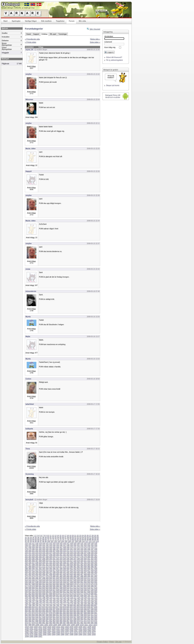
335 (61, 563)
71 (51, 539)
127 (68, 543)
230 (61, 553)
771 (44, 603)
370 (37, 567)
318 (75, 561)
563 (51, 584)
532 (89, 580)
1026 (80, 627)
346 (26, 565)
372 (44, 567)
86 (88, 539)
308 (40, 561)
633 (75, 590)
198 (96, 549)
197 (92, 549)
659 (92, 592)
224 (40, 553)
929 (82, 617)
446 (82, 572)
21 (75, 536)
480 (54, 576)
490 (89, 576)
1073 (76, 632)
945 (65, 619)
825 (85, 607)
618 (96, 588)
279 (85, 557)
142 (47, 545)
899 (51, 615)
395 (51, 568)
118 (37, 543)
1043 (85, 629)
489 (85, 576)
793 (47, 605)
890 (92, 613)
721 (89, 598)
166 (58, 547)
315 (65, 561)
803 (82, 605)
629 (61, 590)
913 (26, 617)
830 (30, 609)
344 (92, 563)
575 (92, 584)
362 (82, 565)
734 (61, 599)
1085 (58, 634)
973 (89, 621)
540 (44, 582)
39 (46, 537)
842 (71, 609)
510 (85, 578)
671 (61, 594)
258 (85, 555)
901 (58, 615)
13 (55, 536)
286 (37, 559)
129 (75, 543)
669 (54, 594)
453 (33, 574)
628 (58, 590)
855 (44, 611)
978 (33, 623)
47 (65, 537)
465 (75, 574)
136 (26, 545)
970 (78, 621)
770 (40, 603)
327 (33, 563)
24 (83, 536)
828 (96, 607)
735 (65, 599)
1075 (85, 632)
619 (26, 590)
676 (78, 594)
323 (92, 561)
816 (54, 607)
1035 (49, 629)
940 (47, 619)
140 (40, 545)
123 (54, 543)
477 (44, 576)
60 (98, 537)
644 (40, 592)
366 (96, 565)
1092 (89, 634)
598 (26, 588)
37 (41, 537)
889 (89, 613)
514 (26, 580)
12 (53, 536)
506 (71, 578)
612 (75, 588)
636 (85, 590)
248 (51, 555)
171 (75, 547)
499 (47, 578)
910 (89, 615)
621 (33, 590)
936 (33, 619)
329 (40, 563)
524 (61, 580)
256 (78, 555)
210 (65, 551)
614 (82, 588)
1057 (76, 630)
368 (30, 567)
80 (73, 539)
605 (51, 588)
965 (61, 621)
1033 (40, 629)
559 (37, 584)
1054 (62, 630)
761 (82, 601)
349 (37, 565)
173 (82, 547)
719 (82, 598)
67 (41, 539)
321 (85, 561)
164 (51, 547)
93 (31, 541)
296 (71, 559)
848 (92, 609)
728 (40, 599)
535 (26, 582)
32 (28, 537)
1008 (73, 625)
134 (92, 543)
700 (89, 596)
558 (33, 584)
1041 (76, 629)
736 (68, 599)
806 (92, 605)
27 (90, 536)
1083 (49, 634)
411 (33, 570)
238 (89, 553)
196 (89, 549)
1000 (37, 625)
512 (92, 578)
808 (26, 607)
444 (75, 572)
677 (82, 594)
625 (47, 590)
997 (26, 625)
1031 (31, 629)
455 (40, 574)
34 (33, 537)
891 (96, 613)
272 (61, 557)
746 (30, 601)
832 (37, 609)
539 (40, 582)
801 (75, 605)
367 (26, 567)
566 (61, 584)
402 (75, 568)
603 (44, 588)
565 (58, 584)
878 (51, 613)
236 (82, 553)
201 (33, 551)
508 (78, 578)
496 (37, 578)
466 (78, 574)
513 (96, 578)
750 (44, 601)
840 (65, 609)
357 (65, 565)
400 (68, 568)
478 (47, 576)
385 (89, 567)
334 (58, 563)
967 (68, 621)
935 (30, 619)
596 (92, 586)
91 (26, 541)
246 (44, 555)
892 (26, 615)
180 (33, 549)
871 (26, 613)
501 (54, 578)
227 (51, 553)
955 (26, 621)
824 (82, 607)
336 (65, 563)
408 (96, 568)
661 (26, 594)
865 (78, 611)
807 (96, 605)
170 (71, 547)
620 (30, 590)
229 (58, 553)
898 (47, 615)
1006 (64, 625)
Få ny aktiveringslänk (114, 60)
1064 (36, 632)
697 (78, 596)
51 (75, 537)
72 (53, 539)
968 (71, 621)
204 (44, 551)
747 (33, 601)
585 (54, 586)
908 (82, 615)
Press (112, 642)
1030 (27, 629)
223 (37, 553)
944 (61, 619)
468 (85, 574)
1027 (85, 627)
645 (44, 592)
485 (71, 576)
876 (44, 613)
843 (75, 609)
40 (48, 537)
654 (75, 592)
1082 (45, 634)
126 (65, 543)
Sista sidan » (95, 42)
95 (36, 541)
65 (36, 539)
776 (61, 603)
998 (30, 625)
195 (85, 549)
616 (89, 588)
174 (85, 547)
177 (96, 547)
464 (71, 574)
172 (78, 547)
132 (85, 543)
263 (30, 557)
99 (46, 541)
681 (96, 594)
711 (54, 598)
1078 (27, 634)
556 (26, 584)
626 (51, 590)
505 (68, 578)
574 (89, 584)
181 (37, 549)
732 (54, 599)
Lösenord (108, 42)
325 (26, 563)
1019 (49, 627)
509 (82, 578)
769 (37, 603)
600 (33, 588)
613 (78, 588)
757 (68, 601)
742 (89, 599)
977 (30, 623)
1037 (58, 629)
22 (78, 536)
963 (54, 621)
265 (37, 557)
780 (75, 603)
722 (92, 598)
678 (85, 594)
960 (44, 621)
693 (65, 596)
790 (37, 605)
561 (44, 584)
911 (92, 615)
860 (61, 611)
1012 (91, 625)
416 (51, 570)
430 (26, 572)
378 (65, 567)
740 (82, 599)
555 (96, 582)
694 (68, 596)
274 (68, 557)
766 (26, 603)
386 (92, 567)
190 (68, 549)
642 (33, 592)
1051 (49, 630)
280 (89, 557)
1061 (94, 630)
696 (75, 596)
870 (96, 611)
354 (54, 565)
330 (44, 563)
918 (44, 617)
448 (89, 572)
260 (92, 555)
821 (71, 607)
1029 (94, 627)
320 (82, 561)
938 (40, 619)
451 (26, 574)
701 (92, 596)
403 (78, 568)
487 (78, 576)
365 (92, 565)
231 (65, 553)
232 (68, 553)
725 (30, 599)
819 (65, 607)
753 (54, 601)
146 (61, 545)
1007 (68, 625)
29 (95, 536)
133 (89, 543)
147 (65, 545)
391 (37, 568)
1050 (45, 630)
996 (96, 623)
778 (68, 603)
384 (85, 567)
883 (68, 613)
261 (96, 555)
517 (37, 580)
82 (78, 539)
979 (37, 623)
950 (82, 619)
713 (61, 598)
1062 (27, 632)
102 (56, 541)
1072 (71, 632)
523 (58, 580)
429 (96, 570)
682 (26, 596)
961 (47, 621)
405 (85, 568)
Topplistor (60, 21)
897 (44, 615)
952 (89, 619)
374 (51, 567)
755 (61, 601)
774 (54, 603)
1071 (67, 632)
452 (30, 574)
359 (71, 565)
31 (26, 537)
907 (78, 615)
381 (75, 567)
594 (85, 586)
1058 (80, 630)
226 (47, 553)
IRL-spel (53, 34)
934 (26, 619)
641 (30, 592)
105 (66, 541)
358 (68, 565)
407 (92, 568)
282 (96, 557)
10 (48, 536)
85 (85, 539)
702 (96, 596)
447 (85, 572)
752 (51, 601)
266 (40, 557)
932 (92, 617)
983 (51, 623)
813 (44, 607)
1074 (80, 632)
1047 (31, 630)
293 (61, 559)
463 (68, 574)
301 (89, 559)
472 (26, 576)
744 (96, 599)
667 (47, 594)
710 (51, 598)
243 (33, 555)
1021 (58, 627)
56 (88, 537)
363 (85, 565)
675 (75, 594)
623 (40, 590)
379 (68, 567)
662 (30, 594)
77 (65, 539)
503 (61, 578)
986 (61, 623)
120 (44, 543)
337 (68, 563)
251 (61, 555)
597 (96, 586)
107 (73, 541)
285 (33, 559)
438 (54, 572)
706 (37, 598)
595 (89, 586)
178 (26, 549)
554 (92, 582)
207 (54, 551)
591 (75, 586)
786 (96, 603)
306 (33, 561)
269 (51, 557)
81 (75, 539)
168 (65, 547)
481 (58, 576)
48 (68, 537)
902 (61, 615)
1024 (71, 627)
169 (68, 547)
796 (58, 605)
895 (37, 615)
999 (33, 625)
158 (30, 547)
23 (80, 536)
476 (40, 576)
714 (65, 598)
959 (40, 621)
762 (85, 601)
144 (54, 545)
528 (75, 580)
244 (37, 555)
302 (92, 559)
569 (71, 584)
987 (65, 623)
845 (82, 609)
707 (40, 598)
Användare (109, 36)
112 (90, 541)
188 (61, 549)
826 (89, 607)
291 (54, 559)
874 (37, 613)
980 (40, 623)
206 (51, 551)
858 (54, 611)
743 (92, 599)
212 (71, 551)
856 (47, 611)
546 (65, 582)
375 (54, 567)
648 (54, 592)
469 (89, 574)
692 (61, 596)
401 (71, 568)
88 (93, 539)
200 (30, 551)
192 (75, 549)
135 (96, 543)
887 (82, 613)
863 (71, 611)
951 (85, 619)
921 (54, 617)
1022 (62, 627)
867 (85, 611)
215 (82, 551)
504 (65, 578)
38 (43, 537)
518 (40, 580)
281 (92, 557)
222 (33, 553)
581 (40, 586)
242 (30, 555)
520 (47, 580)
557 (30, 584)
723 (96, 598)
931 (89, 617)
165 (54, 547)
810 (33, 607)
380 (71, 567)
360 (75, 565)
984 (54, 623)
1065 (40, 632)
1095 (31, 636)
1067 (49, 632)
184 (47, 549)
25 (85, 536)
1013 (95, 625)
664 (37, 594)
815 (51, 607)
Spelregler (16, 21)
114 (97, 541)
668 (51, 594)
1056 (71, 630)
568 (68, 584)
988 (68, 623)
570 (75, 584)
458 (51, 574)
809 (30, 607)
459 (54, 574)
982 (47, 623)
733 (58, 599)
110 (83, 541)
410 (30, 570)
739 (78, 599)
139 (37, 545)
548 (71, 582)
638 (92, 590)
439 (58, 572)
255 (75, 555)
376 (58, 567)
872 (30, 613)
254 (71, 555)
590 (71, 586)
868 (89, 611)
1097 (40, 636)
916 (37, 617)
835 (47, 609)
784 (89, 603)
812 (40, 607)
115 (26, 543)
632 (71, 590)
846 (85, 609)
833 (40, 609)
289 (47, 559)
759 (75, 601)
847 (89, 609)
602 (40, 588)
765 (96, 601)
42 (53, 537)
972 (85, 621)
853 (37, 611)
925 (68, 617)
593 (82, 586)
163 (47, 547)
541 (47, 582)
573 (85, 584)
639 (96, 590)
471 (96, 574)
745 (26, 601)
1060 (89, 630)
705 (33, 598)
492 (96, 576)
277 (78, 557)
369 (33, 567)
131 (82, 543)
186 (54, 549)
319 (78, 561)
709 (47, 598)
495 (33, 578)
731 (51, 599)
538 (37, 582)
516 (33, 580)
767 (30, 603)
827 (92, 607)
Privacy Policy (102, 642)
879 (54, 613)
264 (33, 557)
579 (33, 586)
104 (63, 541)
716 (71, 598)
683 (30, 596)
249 (54, 555)
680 (92, 594)
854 (40, 611)
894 (33, 615)
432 (33, 572)
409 (26, 570)
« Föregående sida (32, 39)
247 (47, 555)
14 (58, 536)
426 (85, 570)
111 (87, 541)
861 (65, 611)
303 (96, 559)
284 (30, 559)
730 (47, 599)
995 (92, 623)
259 (89, 555)
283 (26, 559)
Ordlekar (44, 34)
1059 (85, 630)
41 (51, 537)
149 (71, 545)
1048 (36, 630)
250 (58, 555)
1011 (86, 625)
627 (54, 590)
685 (37, 596)
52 (78, 537)
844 (78, 609)
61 (26, 539)
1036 (54, 629)
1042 (80, 629)
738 (75, 599)
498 (44, 578)
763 (89, 601)
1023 (67, 627)
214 (78, 551)
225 (44, 553)
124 (58, 543)
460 (58, 574)
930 (85, 617)
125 (61, 543)
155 (92, 545)
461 (61, 574)
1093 (94, 634)
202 (37, 551)
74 (58, 539)
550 (78, 582)
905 (71, 615)
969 (75, 621)
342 (85, 563)
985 (58, 623)
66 (38, 539)
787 (26, 605)
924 (65, 617)
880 (58, 613)
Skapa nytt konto (113, 85)
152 (82, 545)
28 (93, 536)
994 (89, 623)
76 (63, 539)
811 (37, 607)
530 (82, 580)
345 (96, 563)
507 (75, 578)
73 (56, 539)
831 (33, 609)
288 (44, 559)
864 (75, 611)
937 (37, 619)
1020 (54, 627)
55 (85, 537)
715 (68, 598)
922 (58, 617)
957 (33, 621)
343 (89, 563)
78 (68, 539)
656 (82, 592)
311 (51, 561)
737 (71, 599)
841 (68, 609)
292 (58, 559)
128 (71, 543)
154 (89, 545)
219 (96, 551)
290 (51, 559)
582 (44, 586)
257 (82, 555)
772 (47, 603)
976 (26, 623)
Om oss (118, 642)
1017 (40, 627)
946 (68, 619)
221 (30, 553)
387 (96, 567)
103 (59, 541)
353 (51, 565)
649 (58, 592)
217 (89, 551)
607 (58, 588)
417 (54, 570)
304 (26, 561)
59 (95, 537)
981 (44, 623)
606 (54, 588)
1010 (82, 625)
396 (54, 568)
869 (92, 611)
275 (71, 557)
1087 (67, 634)
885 (75, 613)
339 (75, 563)
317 (71, 561)
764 (92, 601)
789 (33, 605)
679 (89, 594)
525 (65, 580)
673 (68, 594)
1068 (54, 632)
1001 (42, 625)
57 (90, 537)
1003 (51, 625)
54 (83, 537)
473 (30, 576)
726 (33, 599)
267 (44, 557)
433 (37, 572)
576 (96, 584)
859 (58, 611)
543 (54, 582)
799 (68, 605)
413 (40, 570)
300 (85, 559)
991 (78, 623)
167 (61, 547)
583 (47, 586)
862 (68, 611)
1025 (76, 627)
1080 (36, 634)
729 (44, 599)
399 (65, 568)
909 (85, 615)
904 (68, 615)
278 (82, 557)
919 (47, 617)
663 (33, 594)
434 (40, 572)
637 (89, 590)
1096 (36, 636)
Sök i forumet (95, 29)
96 (38, 541)
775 (58, 603)
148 (68, 545)
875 (40, 613)
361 (78, 565)
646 (47, 592)
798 (65, 605)
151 (78, 545)
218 (92, 551)
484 (68, 576)
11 (50, 536)
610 (68, 588)
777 (65, 603)
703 (26, 598)
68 (43, 539)
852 (33, 611)
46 (63, 537)
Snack (29, 34)
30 (97, 536)
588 (65, 586)
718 (78, 598)
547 (68, 582)
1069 (58, 632)
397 (58, 568)
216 (85, 551)
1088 (71, 634)
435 (44, 572)
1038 (62, 629)
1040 (71, 629)
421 (68, 570)
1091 (85, 634)
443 (71, 572)
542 (51, 582)
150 (75, 545)
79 (70, 539)
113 (94, 541)
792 (44, 605)
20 (73, 536)
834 (44, 609)
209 (61, 551)
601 (37, 588)
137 (30, 545)
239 (92, 553)
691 (58, 596)
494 (30, 578)
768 (33, 603)
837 (54, 609)
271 (58, 557)
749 (40, 601)
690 (54, 596)
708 (44, 598)
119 (40, 543)
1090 (80, 634)
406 (89, 568)
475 (37, 576)
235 (78, 553)
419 (61, 570)
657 (85, 592)
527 (71, 580)
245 (40, 555)
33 (31, 537)
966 (65, 621)
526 (68, 580)
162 (44, 547)
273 (65, 557)
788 (30, 605)
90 (98, 539)
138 (33, 545)
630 (65, 590)
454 (37, 574)
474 (33, 576)
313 (58, 561)
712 (58, 598)
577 (26, 586)
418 (58, 570)
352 (47, 565)
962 (51, 621)
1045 (94, 629)
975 (96, 621)
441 (65, 572)
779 (71, 603)
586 (58, 586)
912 (96, 615)
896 (40, 615)
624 (44, 590)
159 (33, 547)
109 (80, 541)
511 (89, 578)
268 (47, 557)
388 (26, 568)
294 (65, 559)
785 (92, 603)
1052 (54, 630)
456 (44, 574)
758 (71, 601)
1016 (36, 627)
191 (71, 549)
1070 (62, 632)
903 (65, 615)
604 (47, 588)
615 (85, 588)
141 (44, 545)
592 (78, 586)
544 (58, 582)
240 (96, 553)
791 (40, 605)
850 (26, 611)
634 (78, 590)
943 (58, 619)
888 (85, 613)
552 (85, 582)
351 (44, 565)
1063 (31, 632)
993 (85, 623)
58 (93, 537)
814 (47, 607)
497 (40, 578)
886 (78, 613)
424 (78, 570)
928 (78, 617)
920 (51, 617)
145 (58, 545)
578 (30, 586)
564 (54, 584)
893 (30, 615)
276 (75, 557)
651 (65, 592)
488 (82, 576)
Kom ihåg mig (110, 47)
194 (82, 549)
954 (96, 619)
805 (89, 605)
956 (30, 621)
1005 (59, 625)
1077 (94, 632)
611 (71, 588)
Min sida (82, 21)
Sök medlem (46, 21)
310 (47, 561)
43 (56, 537)
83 (80, 539)
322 (89, 561)
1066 (45, 632)
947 (71, 619)
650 (61, 592)
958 (37, 621)
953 (92, 619)
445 (78, 572)
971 (82, 621)
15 (60, 536)
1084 (54, 634)
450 (96, 572)
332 (51, 563)
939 (44, 619)
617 (92, 588)
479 (51, 576)
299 (82, 559)
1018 (45, 627)
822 (75, 607)
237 (85, 553)
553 (89, 582)
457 (47, 574)
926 (71, 617)
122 (51, 543)
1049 (40, 630)
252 (65, 555)
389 (30, 568)
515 (30, 580)
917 (40, 617)
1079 (31, 634)
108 (76, 541)
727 (37, 599)
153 (85, 545)
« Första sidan (31, 42)
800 (71, 605)
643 (37, 592)
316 (68, 561)
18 (68, 536)
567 (65, 584)
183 (44, 549)
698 (82, 596)
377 (61, 567)
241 (26, 555)
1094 (27, 636)
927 (75, 617)
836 (51, 609)
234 (75, 553)
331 (47, 563)
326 (30, 563)
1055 (67, 630)
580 (37, 586)
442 (68, 572)
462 (65, 574)
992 (82, 623)
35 (36, 537)
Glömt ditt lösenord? (114, 57)
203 (40, 551)
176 (92, 547)
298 (78, 559)
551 (82, 582)
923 (61, 617)
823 (78, 607)
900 (54, 615)
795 (54, 605)
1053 (58, 630)
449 (92, 572)
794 (51, 605)
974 (92, 621)
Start (5, 21)
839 (61, 609)
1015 (31, 627)
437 (51, 572)
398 (61, 568)
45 (60, 537)
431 (30, 572)
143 (51, 545)
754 (58, 601)
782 (82, 603)
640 (26, 592)
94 (33, 541)
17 (65, 536)
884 (71, 613)
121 (47, 543)
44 (58, 537)
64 (33, 539)
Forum (72, 21)
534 (96, 580)
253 (68, 555)
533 (92, 580)
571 (78, 584)
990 (75, 623)
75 (60, 539)
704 (30, 598)
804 (85, 605)
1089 (76, 634)
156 (96, 545)
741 (85, 599)
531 (85, 580)
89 (95, 539)
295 (68, 559)
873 (33, 613)
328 (37, 563)
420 (65, 570)
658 (89, 592)
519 (44, 580)
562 (47, 584)
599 (30, 588)
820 (68, 607)
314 (61, 561)
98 (43, 541)
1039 (67, 629)
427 (89, 570)
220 (26, 553)
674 (71, 594)
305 (30, 561)
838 (58, 609)
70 (48, 539)
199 (26, 551)
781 (78, 603)
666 (44, 594)
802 (78, 605)
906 (75, 615)
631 (68, 590)
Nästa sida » (95, 39)
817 (58, 607)
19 (70, 536)
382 (78, 567)
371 (40, 567)
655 (78, 592)
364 (89, 565)
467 (82, 574)
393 (44, 568)
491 (92, 576)
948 (75, 619)
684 (33, 596)
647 (51, 592)
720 (85, 598)
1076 (89, 632)
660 (96, 592)
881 (61, 613)
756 (65, 601)
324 (96, 561)
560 (40, 584)
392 (40, 568)
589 (68, 586)
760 (78, 601)
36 (38, 537)
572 (82, 584)
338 (71, 563)
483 (65, 576)
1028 (89, 627)
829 (26, 609)
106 (69, 541)
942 (54, 619)
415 (47, 570)
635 (82, 590)
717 (75, 598)
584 (51, 586)
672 (65, 594)
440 (61, 572)
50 (73, 537)
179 (30, 549)
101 (52, 541)
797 (61, 605)
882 (65, 613)
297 (75, 559)
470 (92, 574)
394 (47, 568)
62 (28, 539)
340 (78, 563)
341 (82, 563)
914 (30, 617)
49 (70, 537)
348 (33, 565)
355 (58, 565)
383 (82, 567)
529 (78, 580)
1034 (45, 629)
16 (63, 536)
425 (82, 570)
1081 (40, 634)
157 (26, 547)
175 (89, 547)
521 (51, 580)
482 (61, 576)
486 (75, 576)
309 (44, 561)
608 (61, 588)
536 (30, 582)
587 (61, 586)
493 (26, 578)
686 (40, 596)
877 (47, 613)
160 (37, 547)
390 (33, 568)
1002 (46, 625)
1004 (55, 625)
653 (71, 592)
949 (78, 619)
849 (96, 609)
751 (47, 601)
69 (46, 539)
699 (85, 596)
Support (36, 34)
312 (54, 561)
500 (51, 578)
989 (71, 623)
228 (54, 553)
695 (71, 596)
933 (96, 617)
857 (51, 611)
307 (37, 561)
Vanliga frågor (31, 21)
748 (37, 601)
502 (58, 578)
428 (92, 570)
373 (47, 567)
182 (40, 549)
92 (28, 541)
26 (88, 536)
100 (49, 541)
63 (31, 539)
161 (40, 547)
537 (33, 582)
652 (68, 592)
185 (51, 549)
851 (30, 611)
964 (58, 621)
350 (40, 565)
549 (75, 582)
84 (83, 539)
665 (40, 594)
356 (61, 565)
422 (71, 570)
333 (54, 563)
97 (41, 541)
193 (78, 549)
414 (44, 570)
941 (51, 619)
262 (26, 557)
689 (51, 596)
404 (82, 568)
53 (80, 537)
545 (61, 582)
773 (51, 603)
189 (65, 549)
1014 (27, 627)
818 (61, 607)
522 (54, 580)
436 (47, 572)
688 (47, 596)
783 (85, 603)
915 (33, 617)
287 (40, 559)
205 (47, 551)
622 (37, 590)
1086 (62, 634)
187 (58, 549)
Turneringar (62, 34)
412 (37, 570)
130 (78, 543)
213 (75, 551)
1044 (89, 629)
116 (30, 543)
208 (58, 551)
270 (54, 557)
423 (75, 570)
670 (58, 594)
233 (71, 553)
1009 (77, 625)
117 (33, 543)
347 (30, 565)
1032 (36, 629)
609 (65, 588)
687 (44, 596)
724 (26, 599)
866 (82, 611)
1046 (27, 630)
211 (68, 551)
